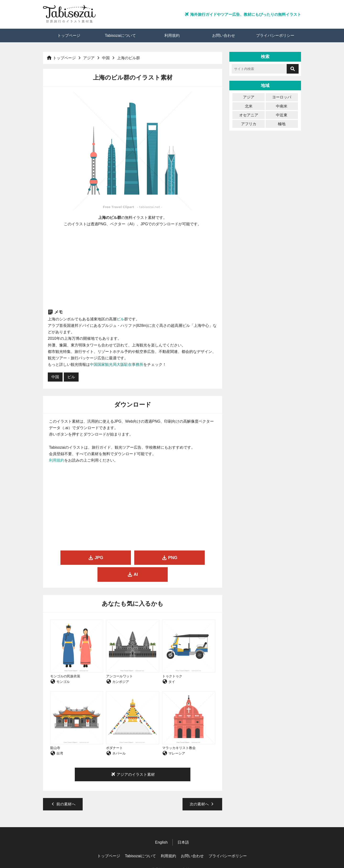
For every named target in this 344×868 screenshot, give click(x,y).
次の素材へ (202, 787)
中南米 (282, 106)
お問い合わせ (224, 35)
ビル (120, 319)
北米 (249, 106)
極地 (282, 124)
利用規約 (172, 35)
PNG (133, 558)
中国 (106, 58)
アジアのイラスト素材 (133, 758)
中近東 (282, 115)
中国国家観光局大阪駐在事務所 (117, 364)
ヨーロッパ (282, 97)
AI (190, 558)
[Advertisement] (133, 268)
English (161, 825)
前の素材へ (63, 787)
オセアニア (249, 115)
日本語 (183, 825)
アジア (89, 58)
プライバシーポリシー (275, 35)
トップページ (69, 35)
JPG (75, 558)
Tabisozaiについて (121, 35)
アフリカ (249, 124)
